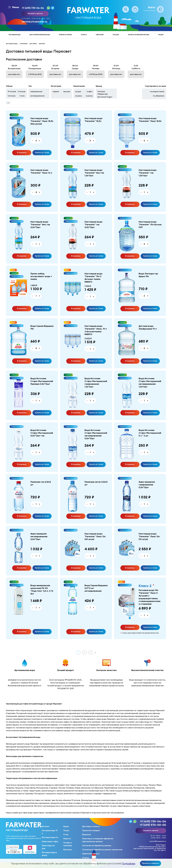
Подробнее (129, 863)
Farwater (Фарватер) (103, 93)
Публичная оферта (91, 854)
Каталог (46, 826)
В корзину (22, 152)
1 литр (22, 96)
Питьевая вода (15, 35)
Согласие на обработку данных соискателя (102, 850)
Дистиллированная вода (40, 35)
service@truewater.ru (35, 22)
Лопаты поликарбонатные (139, 35)
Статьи (86, 858)
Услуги (84, 35)
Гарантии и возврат (91, 830)
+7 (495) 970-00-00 (153, 825)
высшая (67, 91)
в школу (89, 96)
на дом (78, 91)
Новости (67, 839)
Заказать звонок (35, 13)
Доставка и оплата (91, 826)
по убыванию (159, 96)
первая (56, 91)
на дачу (78, 96)
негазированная (37, 96)
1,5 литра (12, 96)
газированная (36, 91)
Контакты (68, 850)
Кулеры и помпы (65, 35)
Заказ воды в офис (50, 841)
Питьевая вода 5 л (50, 837)
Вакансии (86, 835)
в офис (90, 91)
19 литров (12, 91)
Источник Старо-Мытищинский (105, 98)
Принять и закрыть (150, 863)
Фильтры (8, 103)
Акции (161, 35)
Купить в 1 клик (42, 152)
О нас (66, 835)
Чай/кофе (100, 35)
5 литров (22, 91)
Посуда (116, 35)
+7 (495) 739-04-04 (33, 8)
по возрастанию (157, 91)
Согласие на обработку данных (97, 846)
